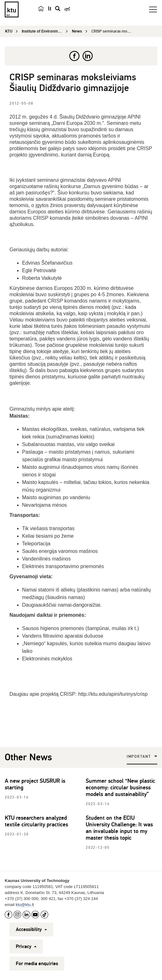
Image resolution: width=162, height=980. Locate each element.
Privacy (26, 946)
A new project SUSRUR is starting (35, 784)
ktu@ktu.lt (25, 905)
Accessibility (31, 929)
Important (139, 757)
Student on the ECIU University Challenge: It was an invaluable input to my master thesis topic (119, 828)
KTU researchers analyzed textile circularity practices (36, 821)
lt (50, 9)
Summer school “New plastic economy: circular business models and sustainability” (120, 787)
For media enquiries (37, 964)
